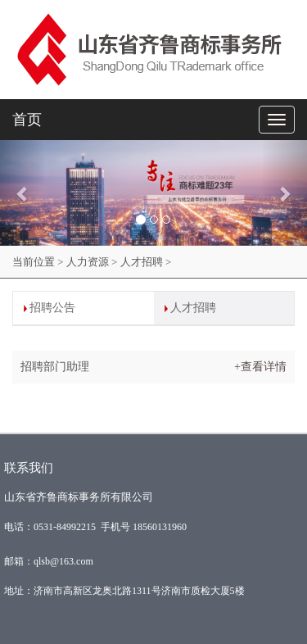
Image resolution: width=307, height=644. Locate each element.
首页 (27, 120)
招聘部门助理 (55, 367)
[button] (23, 193)
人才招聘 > (146, 262)
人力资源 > (92, 262)
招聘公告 (52, 308)
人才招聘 (193, 308)
